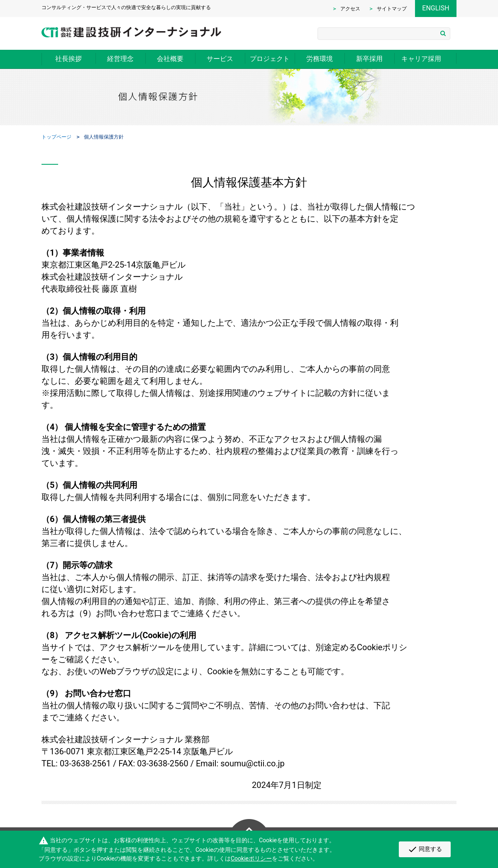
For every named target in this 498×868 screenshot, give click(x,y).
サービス (220, 59)
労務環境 (320, 59)
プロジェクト (270, 59)
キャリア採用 (421, 59)
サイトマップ (392, 9)
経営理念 (120, 59)
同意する (425, 849)
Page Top (249, 823)
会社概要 (170, 59)
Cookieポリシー (251, 858)
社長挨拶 (68, 59)
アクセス (350, 9)
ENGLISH (436, 8)
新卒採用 (369, 59)
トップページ (56, 137)
